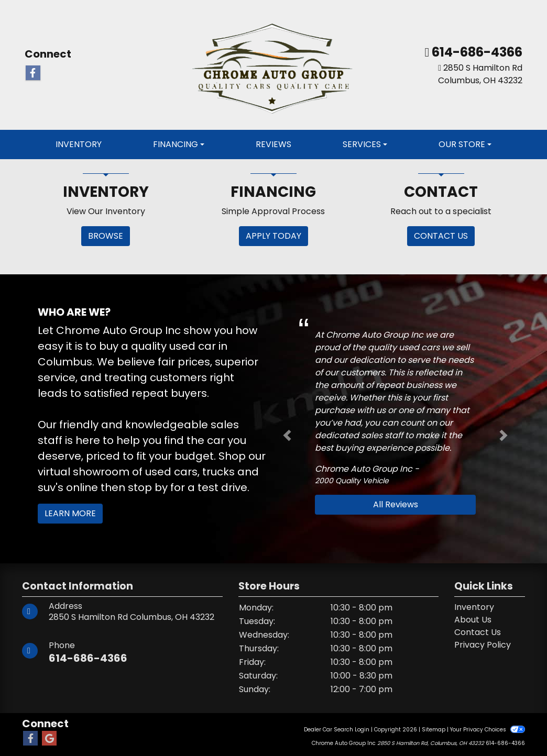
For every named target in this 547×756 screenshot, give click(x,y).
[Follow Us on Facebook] (33, 73)
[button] (287, 436)
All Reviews (396, 504)
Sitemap (434, 730)
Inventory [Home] (474, 607)
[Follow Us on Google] (49, 739)
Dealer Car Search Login (337, 730)
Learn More (70, 513)
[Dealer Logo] (274, 65)
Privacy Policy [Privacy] (483, 645)
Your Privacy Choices (488, 730)
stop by (148, 487)
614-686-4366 (476, 52)
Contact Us (478, 632)
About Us (473, 620)
